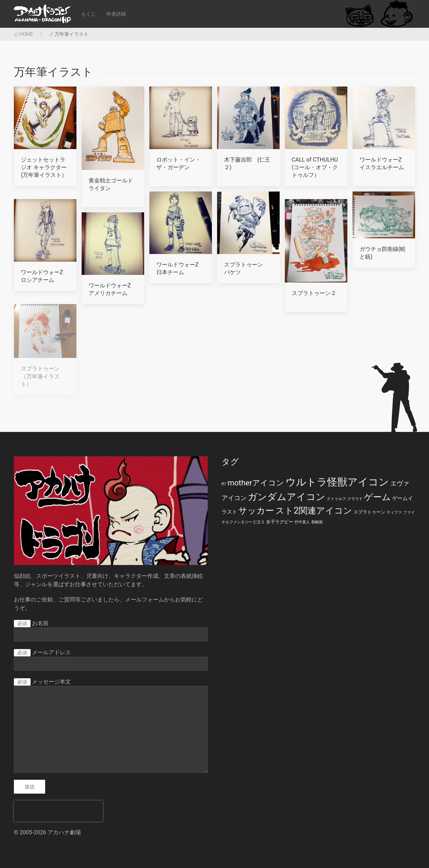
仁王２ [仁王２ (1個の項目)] (259, 522)
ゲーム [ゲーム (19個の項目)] (377, 497)
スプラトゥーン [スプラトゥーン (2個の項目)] (369, 512)
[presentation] (58, 811)
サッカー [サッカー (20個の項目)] (256, 511)
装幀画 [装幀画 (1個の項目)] (317, 522)
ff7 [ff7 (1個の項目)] (224, 484)
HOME (23, 34)
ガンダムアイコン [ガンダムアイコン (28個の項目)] (287, 497)
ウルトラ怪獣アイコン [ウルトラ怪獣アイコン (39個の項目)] (337, 482)
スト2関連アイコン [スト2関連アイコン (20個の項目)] (314, 511)
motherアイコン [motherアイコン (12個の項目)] (256, 483)
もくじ (89, 14)
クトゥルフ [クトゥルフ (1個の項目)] (336, 499)
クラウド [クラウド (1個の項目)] (355, 499)
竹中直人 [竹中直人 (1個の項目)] (302, 522)
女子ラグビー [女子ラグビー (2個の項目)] (280, 522)
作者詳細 (116, 14)
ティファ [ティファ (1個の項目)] (394, 512)
